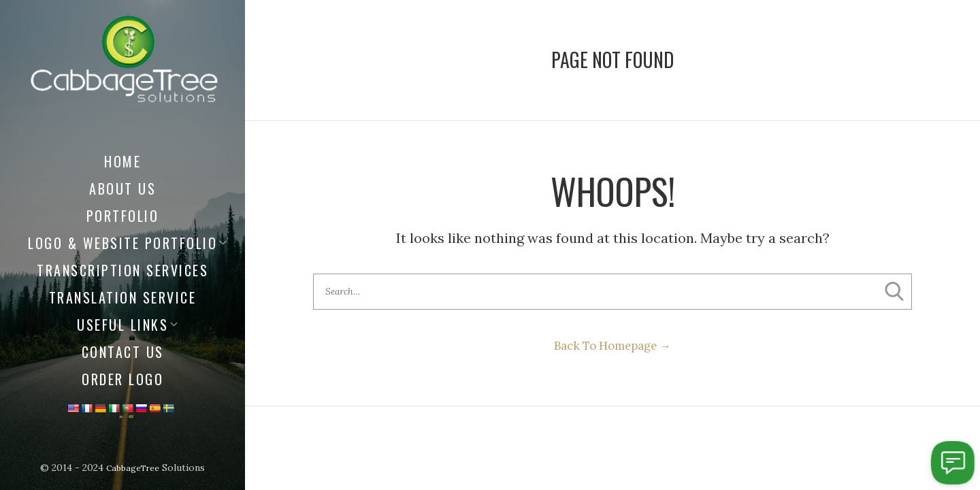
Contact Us (123, 352)
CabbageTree (133, 468)
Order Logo (122, 379)
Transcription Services (122, 270)
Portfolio (123, 216)
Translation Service (123, 297)
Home (122, 161)
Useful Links (122, 325)
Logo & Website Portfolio (122, 243)
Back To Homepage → (613, 351)
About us (122, 189)
